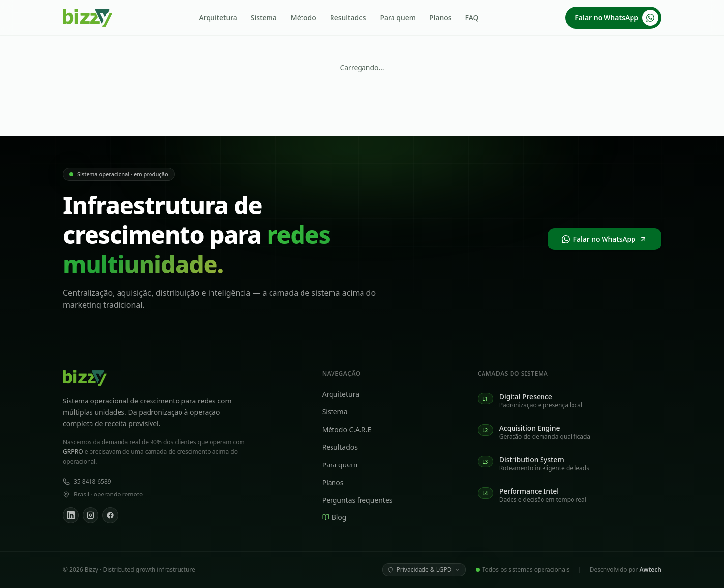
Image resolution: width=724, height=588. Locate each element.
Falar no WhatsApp (617, 18)
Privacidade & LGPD (424, 570)
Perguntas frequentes (362, 500)
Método (303, 17)
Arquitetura (218, 17)
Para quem (398, 17)
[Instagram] (90, 515)
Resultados (348, 17)
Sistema (264, 17)
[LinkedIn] (71, 515)
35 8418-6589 (87, 482)
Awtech (650, 570)
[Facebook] (110, 515)
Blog (339, 517)
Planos (440, 17)
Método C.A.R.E (351, 429)
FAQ (472, 17)
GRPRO (73, 451)
